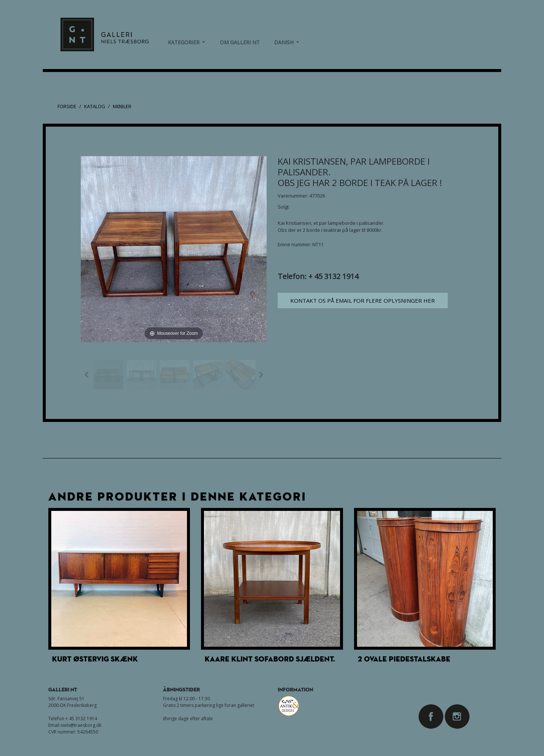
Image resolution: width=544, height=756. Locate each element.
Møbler (122, 106)
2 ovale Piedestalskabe (404, 659)
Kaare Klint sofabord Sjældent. (270, 659)
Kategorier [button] (187, 42)
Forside (67, 106)
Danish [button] (287, 42)
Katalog (95, 106)
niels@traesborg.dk (81, 725)
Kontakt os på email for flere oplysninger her (363, 300)
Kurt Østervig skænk (95, 659)
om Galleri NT (240, 42)
